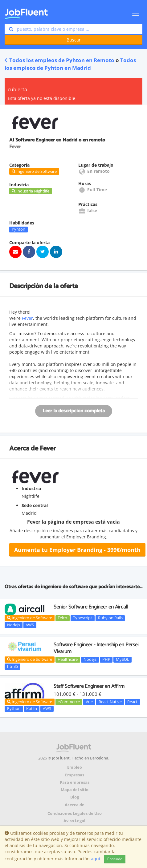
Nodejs (14, 625)
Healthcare (68, 660)
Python (14, 709)
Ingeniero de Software (30, 618)
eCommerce (69, 702)
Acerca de (75, 805)
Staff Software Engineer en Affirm (89, 686)
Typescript (83, 618)
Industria (31, 488)
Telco (62, 618)
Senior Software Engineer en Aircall (91, 607)
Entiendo (115, 859)
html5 (12, 666)
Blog (75, 797)
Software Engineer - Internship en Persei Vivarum (96, 648)
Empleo (75, 767)
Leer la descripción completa (74, 411)
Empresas (75, 775)
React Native (110, 702)
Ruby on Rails (110, 618)
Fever (27, 318)
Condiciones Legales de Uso (75, 813)
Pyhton (18, 229)
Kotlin (32, 709)
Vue (89, 702)
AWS (30, 625)
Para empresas (75, 782)
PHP (106, 660)
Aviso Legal (74, 821)
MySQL (122, 660)
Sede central (35, 505)
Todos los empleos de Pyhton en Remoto (59, 60)
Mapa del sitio (75, 790)
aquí (96, 859)
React (132, 702)
